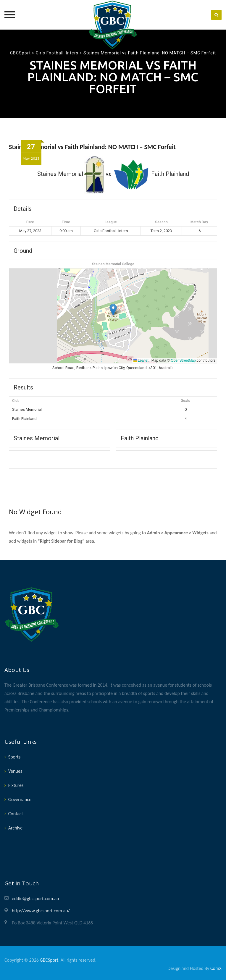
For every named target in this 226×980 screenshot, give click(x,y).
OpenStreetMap (183, 360)
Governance (20, 799)
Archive (15, 828)
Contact (16, 814)
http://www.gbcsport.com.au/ (41, 911)
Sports (14, 757)
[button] (113, 310)
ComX (216, 968)
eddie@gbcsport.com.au (35, 899)
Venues (15, 771)
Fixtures (16, 785)
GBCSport (49, 960)
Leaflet (141, 360)
